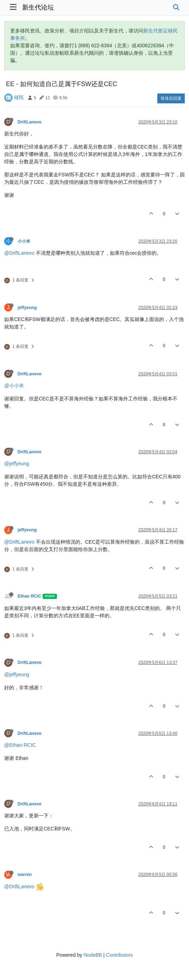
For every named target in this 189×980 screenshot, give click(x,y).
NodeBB (93, 955)
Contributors (119, 955)
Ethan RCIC (29, 596)
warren (25, 875)
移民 (19, 97)
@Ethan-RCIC (20, 745)
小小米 (24, 241)
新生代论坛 (38, 7)
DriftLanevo (30, 122)
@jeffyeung (17, 464)
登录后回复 (171, 98)
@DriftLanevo (19, 253)
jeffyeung (27, 308)
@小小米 (14, 386)
